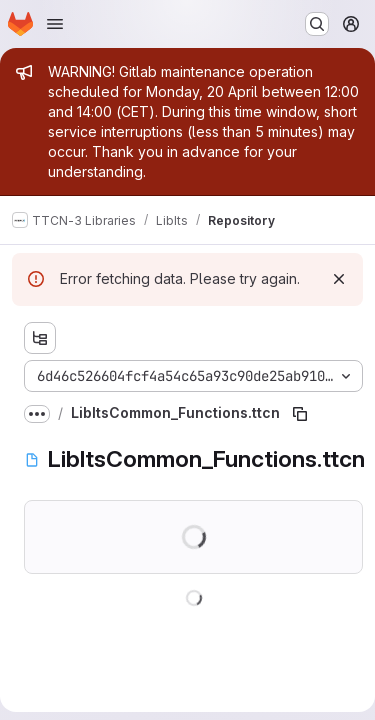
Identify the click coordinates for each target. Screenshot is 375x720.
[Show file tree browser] (40, 338)
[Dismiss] (339, 279)
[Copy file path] (300, 414)
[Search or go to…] (317, 24)
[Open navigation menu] (55, 24)
